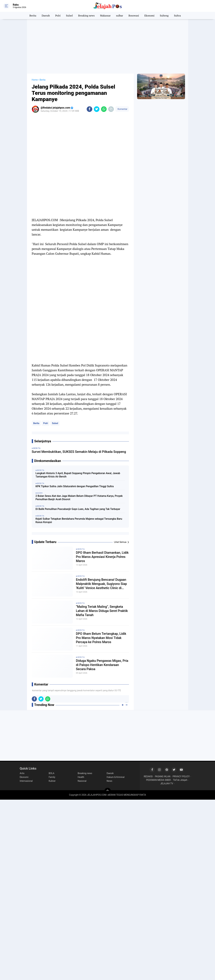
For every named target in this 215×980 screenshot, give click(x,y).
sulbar (120, 16)
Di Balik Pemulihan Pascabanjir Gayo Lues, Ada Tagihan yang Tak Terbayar (78, 509)
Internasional (26, 781)
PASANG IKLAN (163, 776)
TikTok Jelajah (180, 780)
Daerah (46, 16)
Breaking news (86, 16)
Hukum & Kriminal (116, 777)
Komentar (122, 109)
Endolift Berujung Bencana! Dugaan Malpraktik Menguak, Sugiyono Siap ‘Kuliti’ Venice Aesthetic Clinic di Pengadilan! (102, 584)
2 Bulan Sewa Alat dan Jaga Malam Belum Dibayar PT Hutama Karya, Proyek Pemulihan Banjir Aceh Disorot (79, 498)
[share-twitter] (97, 109)
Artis (22, 773)
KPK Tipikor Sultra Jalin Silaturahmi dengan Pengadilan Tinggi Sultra (75, 486)
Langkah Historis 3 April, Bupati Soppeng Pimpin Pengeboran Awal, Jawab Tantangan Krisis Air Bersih (78, 475)
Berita (33, 16)
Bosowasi (134, 16)
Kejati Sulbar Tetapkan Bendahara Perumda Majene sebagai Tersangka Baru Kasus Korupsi (79, 520)
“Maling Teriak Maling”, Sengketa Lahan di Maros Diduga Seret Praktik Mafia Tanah (102, 611)
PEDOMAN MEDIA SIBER (158, 780)
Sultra (177, 16)
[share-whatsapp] (104, 109)
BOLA (51, 773)
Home (35, 80)
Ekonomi (149, 16)
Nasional (82, 781)
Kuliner (52, 781)
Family (52, 777)
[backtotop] (108, 791)
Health (81, 777)
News (109, 781)
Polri (58, 16)
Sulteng (164, 16)
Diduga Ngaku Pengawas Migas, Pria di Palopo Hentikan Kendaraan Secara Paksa (102, 665)
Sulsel (69, 16)
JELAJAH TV (167, 783)
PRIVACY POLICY (181, 776)
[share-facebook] (89, 109)
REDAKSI (148, 776)
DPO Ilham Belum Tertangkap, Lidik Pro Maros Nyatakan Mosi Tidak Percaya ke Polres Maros (101, 638)
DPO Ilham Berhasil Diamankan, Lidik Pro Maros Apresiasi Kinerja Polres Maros (102, 557)
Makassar (105, 16)
